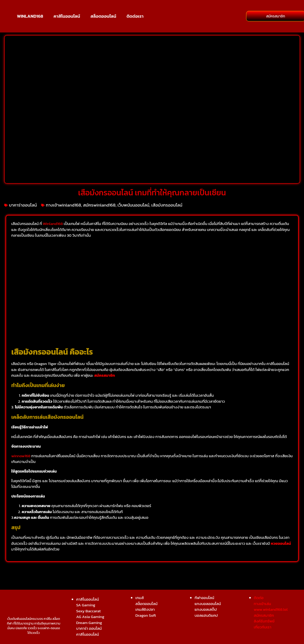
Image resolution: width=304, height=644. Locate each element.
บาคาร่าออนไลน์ (23, 205)
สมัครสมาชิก (105, 375)
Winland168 (53, 224)
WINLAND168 (30, 16)
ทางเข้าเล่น (263, 604)
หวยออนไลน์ (281, 543)
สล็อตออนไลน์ (103, 16)
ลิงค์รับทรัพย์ (264, 621)
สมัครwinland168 (99, 205)
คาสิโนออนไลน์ (67, 16)
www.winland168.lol (271, 609)
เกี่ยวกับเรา (263, 627)
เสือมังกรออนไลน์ (167, 205)
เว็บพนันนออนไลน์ (134, 205)
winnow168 (21, 456)
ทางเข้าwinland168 (64, 205)
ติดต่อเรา (135, 16)
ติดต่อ (259, 598)
